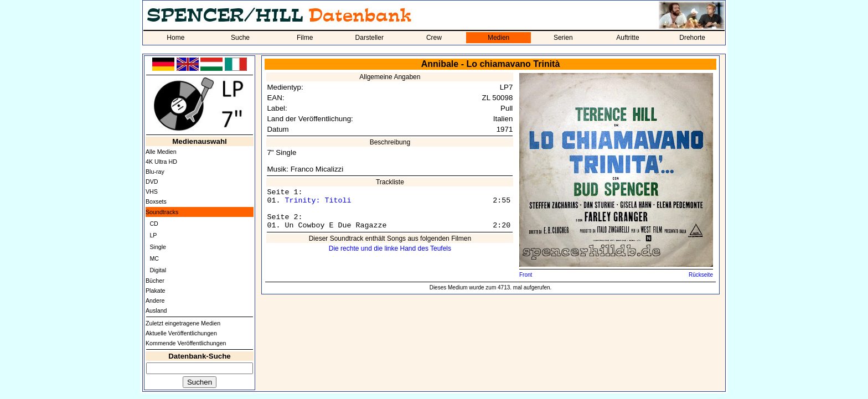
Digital (158, 270)
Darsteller (370, 38)
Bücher (155, 281)
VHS (152, 191)
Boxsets (156, 201)
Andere (155, 300)
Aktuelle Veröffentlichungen (181, 333)
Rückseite (701, 275)
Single (158, 247)
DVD (152, 182)
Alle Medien (161, 152)
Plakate (156, 291)
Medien (498, 38)
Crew (434, 38)
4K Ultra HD (161, 162)
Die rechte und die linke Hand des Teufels (390, 248)
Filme (305, 38)
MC (154, 258)
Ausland (156, 310)
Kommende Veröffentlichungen (186, 343)
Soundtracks (162, 212)
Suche (240, 38)
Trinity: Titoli (318, 201)
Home (175, 38)
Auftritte (627, 38)
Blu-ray (155, 172)
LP (153, 235)
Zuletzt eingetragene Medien (183, 323)
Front (526, 275)
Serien (563, 38)
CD (154, 224)
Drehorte (692, 38)
